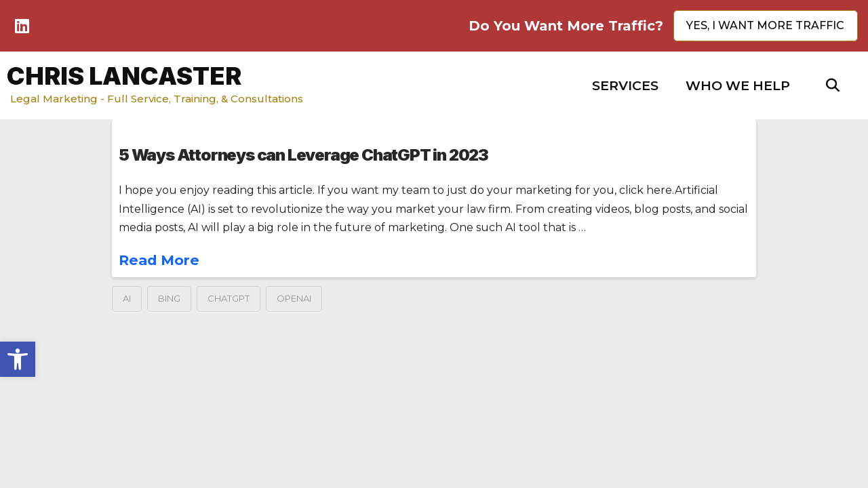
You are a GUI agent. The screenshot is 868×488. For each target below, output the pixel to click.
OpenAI (294, 298)
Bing (169, 298)
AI (127, 298)
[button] (625, 86)
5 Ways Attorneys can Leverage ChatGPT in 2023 (303, 155)
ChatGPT (229, 298)
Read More (159, 260)
